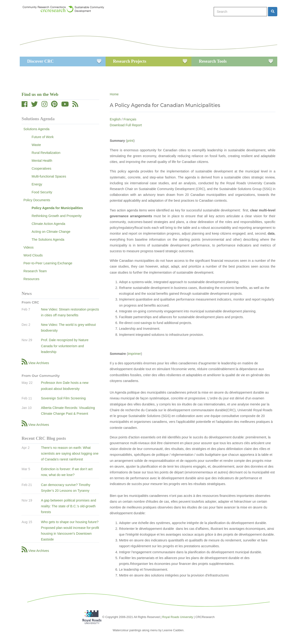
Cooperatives (41, 168)
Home (114, 94)
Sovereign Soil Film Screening (63, 398)
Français (130, 119)
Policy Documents (37, 200)
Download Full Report (126, 125)
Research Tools (213, 61)
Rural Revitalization (46, 153)
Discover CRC (40, 61)
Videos (29, 247)
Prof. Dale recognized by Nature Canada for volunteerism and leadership (65, 346)
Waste (36, 145)
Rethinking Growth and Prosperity (56, 216)
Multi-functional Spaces (49, 176)
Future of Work (43, 137)
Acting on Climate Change (51, 232)
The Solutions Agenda (48, 239)
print (130, 141)
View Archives (39, 363)
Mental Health (42, 161)
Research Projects (130, 61)
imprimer (134, 354)
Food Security (42, 192)
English (115, 119)
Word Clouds (33, 255)
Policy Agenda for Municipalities (57, 208)
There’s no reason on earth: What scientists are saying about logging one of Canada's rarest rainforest (70, 453)
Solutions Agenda (36, 129)
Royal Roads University (178, 617)
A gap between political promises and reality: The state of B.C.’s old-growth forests (68, 506)
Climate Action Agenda (48, 224)
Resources (31, 279)
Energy (37, 184)
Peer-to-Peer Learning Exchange (48, 263)
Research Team (35, 271)
